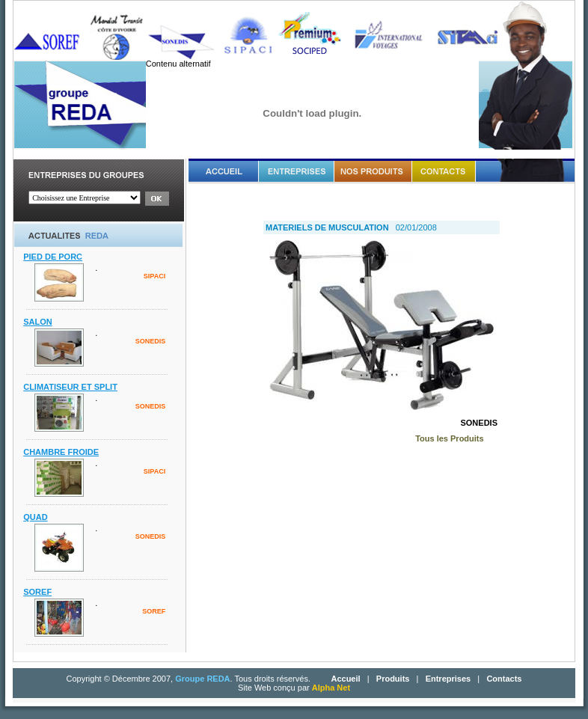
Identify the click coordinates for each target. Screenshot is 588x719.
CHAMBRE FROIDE (61, 452)
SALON (38, 322)
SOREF (37, 592)
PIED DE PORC (53, 257)
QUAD (35, 517)
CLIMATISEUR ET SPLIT (70, 387)
